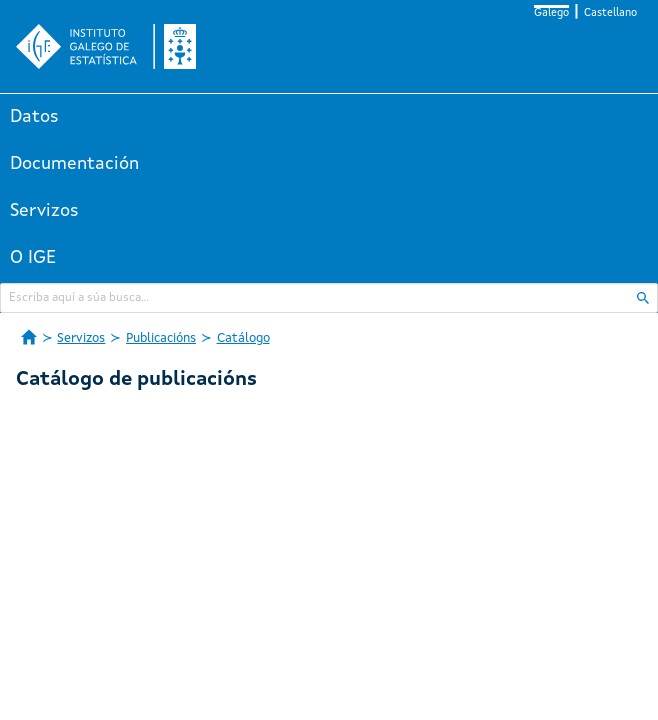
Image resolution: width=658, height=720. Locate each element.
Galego (551, 13)
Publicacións (161, 338)
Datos (34, 117)
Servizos (44, 211)
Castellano (610, 13)
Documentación (74, 164)
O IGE (33, 258)
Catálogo (243, 338)
